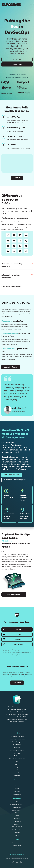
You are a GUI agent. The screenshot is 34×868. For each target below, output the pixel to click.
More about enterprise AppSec (15, 480)
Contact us (17, 792)
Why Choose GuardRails (17, 736)
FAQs (17, 836)
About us (17, 783)
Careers (17, 786)
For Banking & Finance (17, 750)
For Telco (17, 756)
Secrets (17, 773)
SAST (17, 762)
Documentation (17, 810)
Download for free (14, 594)
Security (17, 833)
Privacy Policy (17, 655)
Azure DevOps (18, 644)
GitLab (18, 634)
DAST (17, 764)
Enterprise (17, 748)
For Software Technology (17, 759)
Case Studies (17, 807)
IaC (17, 770)
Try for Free (17, 59)
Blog (17, 802)
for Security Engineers (17, 742)
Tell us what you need (12, 475)
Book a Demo (17, 64)
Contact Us (17, 683)
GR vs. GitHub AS (17, 827)
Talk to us (17, 178)
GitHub (18, 629)
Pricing (17, 789)
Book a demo (17, 794)
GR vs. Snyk (17, 824)
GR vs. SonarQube (17, 830)
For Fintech (17, 753)
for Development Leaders (17, 739)
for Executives (17, 745)
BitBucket (18, 639)
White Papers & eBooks (17, 805)
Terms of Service (23, 652)
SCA (17, 767)
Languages (17, 776)
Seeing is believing (11, 367)
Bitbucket (17, 819)
